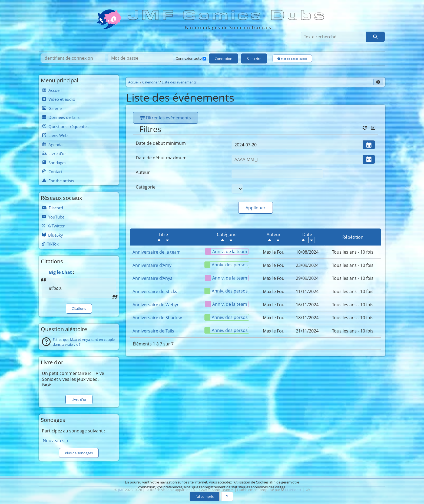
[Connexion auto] (204, 59)
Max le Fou (274, 252)
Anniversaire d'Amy (152, 265)
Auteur (143, 172)
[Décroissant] (159, 240)
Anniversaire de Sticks (155, 291)
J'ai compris (205, 496)
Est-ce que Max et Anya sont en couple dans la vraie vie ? (84, 342)
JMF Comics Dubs (228, 15)
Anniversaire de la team (157, 252)
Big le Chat (60, 272)
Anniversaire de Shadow (157, 318)
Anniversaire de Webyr (156, 305)
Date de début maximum (161, 158)
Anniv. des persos (226, 265)
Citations (79, 308)
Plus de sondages (79, 453)
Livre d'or (79, 399)
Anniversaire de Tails (153, 331)
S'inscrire (254, 59)
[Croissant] (167, 240)
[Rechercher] (375, 37)
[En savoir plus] (227, 496)
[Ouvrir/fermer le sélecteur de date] (369, 145)
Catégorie (146, 187)
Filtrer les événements (166, 118)
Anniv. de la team (226, 251)
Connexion (223, 59)
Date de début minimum (161, 143)
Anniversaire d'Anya (153, 278)
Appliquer (256, 208)
